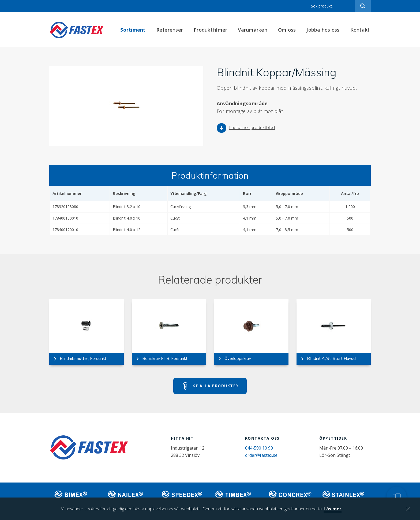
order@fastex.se (262, 456)
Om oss (288, 30)
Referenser (171, 30)
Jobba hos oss (324, 30)
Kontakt (361, 30)
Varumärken (254, 30)
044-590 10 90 (260, 449)
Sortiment (134, 30)
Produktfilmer (211, 30)
